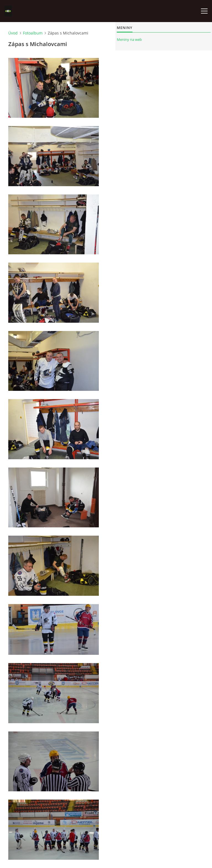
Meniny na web (129, 39)
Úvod (13, 33)
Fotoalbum (33, 33)
